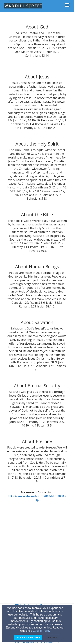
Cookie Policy (42, 631)
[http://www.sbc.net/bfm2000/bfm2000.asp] (37, 498)
